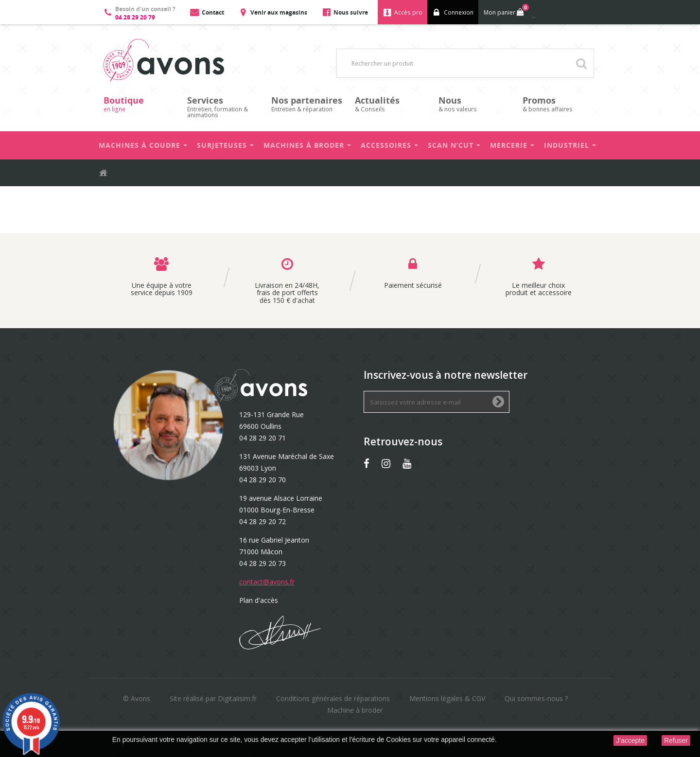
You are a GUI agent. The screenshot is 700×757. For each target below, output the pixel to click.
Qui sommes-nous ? (536, 698)
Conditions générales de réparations (333, 698)
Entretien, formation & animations (224, 107)
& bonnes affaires (560, 104)
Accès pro (408, 12)
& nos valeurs (475, 104)
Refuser (676, 740)
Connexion (459, 12)
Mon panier (505, 10)
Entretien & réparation (308, 104)
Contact (213, 12)
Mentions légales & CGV (447, 698)
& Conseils (392, 104)
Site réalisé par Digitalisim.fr (213, 698)
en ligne (140, 104)
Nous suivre (351, 12)
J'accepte (630, 740)
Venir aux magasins (279, 12)
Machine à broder (355, 710)
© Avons (137, 698)
